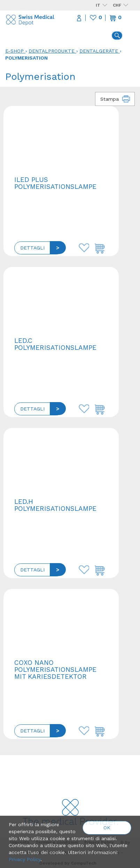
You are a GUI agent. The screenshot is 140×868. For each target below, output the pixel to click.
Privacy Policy (25, 859)
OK (107, 828)
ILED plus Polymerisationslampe (55, 183)
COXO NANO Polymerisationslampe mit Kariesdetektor (55, 670)
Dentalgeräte (99, 51)
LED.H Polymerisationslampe (55, 505)
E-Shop (14, 51)
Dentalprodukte (52, 51)
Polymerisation (26, 58)
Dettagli (32, 248)
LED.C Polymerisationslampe (55, 344)
